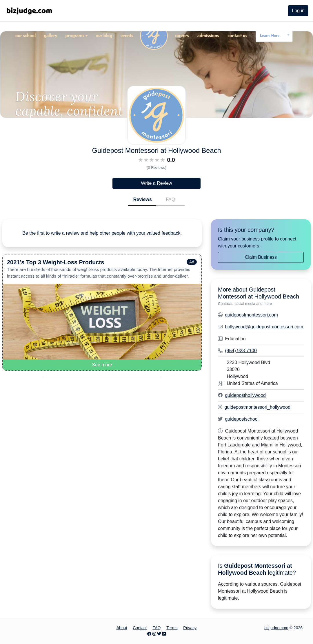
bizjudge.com (276, 628)
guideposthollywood (245, 395)
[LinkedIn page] (164, 634)
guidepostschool (242, 419)
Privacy (190, 628)
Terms (172, 628)
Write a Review (156, 183)
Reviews (143, 199)
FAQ (170, 199)
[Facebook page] (149, 634)
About (122, 628)
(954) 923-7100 (241, 351)
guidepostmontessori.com (251, 315)
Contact (140, 628)
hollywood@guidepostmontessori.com (264, 327)
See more (102, 365)
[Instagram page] (154, 634)
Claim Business (261, 257)
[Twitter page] (159, 634)
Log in (298, 11)
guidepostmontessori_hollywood (257, 407)
